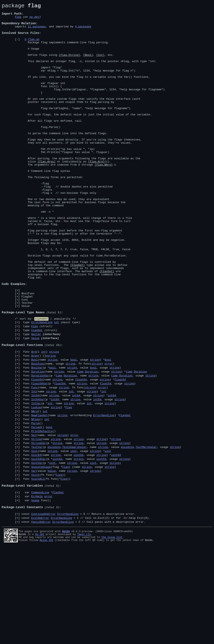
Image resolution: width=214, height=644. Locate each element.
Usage (35, 593)
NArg (34, 490)
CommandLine (40, 584)
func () (35, 490)
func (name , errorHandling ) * (76, 494)
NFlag (35, 499)
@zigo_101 (46, 638)
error (109, 434)
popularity (62, 382)
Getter (36, 400)
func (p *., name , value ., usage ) (89, 448)
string (54, 421)
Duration (38, 444)
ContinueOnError (43, 609)
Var (34, 559)
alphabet (41, 382)
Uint (34, 536)
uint (74, 536)
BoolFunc (28, 352)
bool (74, 430)
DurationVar (40, 448)
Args (34, 425)
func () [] (39, 425)
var (37, 588)
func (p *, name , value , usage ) (71, 439)
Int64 (35, 471)
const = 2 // (83, 618)
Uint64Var (38, 545)
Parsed (36, 508)
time (80, 444)
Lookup (36, 485)
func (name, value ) (50, 517)
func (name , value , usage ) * (66, 430)
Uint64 (36, 540)
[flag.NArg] (104, 197)
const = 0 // (79, 609)
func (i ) (40, 421)
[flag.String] (69, 65)
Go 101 (40, 631)
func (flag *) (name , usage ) (69, 554)
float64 (81, 453)
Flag (34, 391)
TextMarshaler (146, 531)
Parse (35, 503)
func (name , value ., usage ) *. (84, 444)
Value (26, 367)
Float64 (37, 453)
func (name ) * (47, 485)
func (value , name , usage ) (61, 559)
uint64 (78, 540)
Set (34, 517)
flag (18, 20)
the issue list (112, 634)
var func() (36, 593)
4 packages (83, 31)
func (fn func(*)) (44, 563)
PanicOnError (41, 618)
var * (43, 584)
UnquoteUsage (41, 554)
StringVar (38, 526)
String (36, 522)
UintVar (37, 549)
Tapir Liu (84, 631)
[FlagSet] (78, 318)
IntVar (36, 480)
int (57, 386)
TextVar (27, 363)
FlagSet (27, 355)
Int (34, 467)
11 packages (37, 31)
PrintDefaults (42, 513)
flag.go (34, 47)
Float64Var (39, 457)
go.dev (34, 20)
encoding (54, 531)
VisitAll (38, 568)
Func (25, 359)
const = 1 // (86, 614)
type (51, 386)
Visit (35, 563)
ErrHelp (37, 588)
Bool (34, 430)
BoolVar (37, 439)
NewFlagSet (39, 494)
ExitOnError (40, 614)
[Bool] (88, 65)
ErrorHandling (42, 386)
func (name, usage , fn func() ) (68, 434)
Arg (34, 421)
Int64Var (38, 476)
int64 (76, 471)
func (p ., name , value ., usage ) (101, 531)
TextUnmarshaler (75, 531)
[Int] (100, 65)
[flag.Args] (47, 193)
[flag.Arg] (96, 193)
